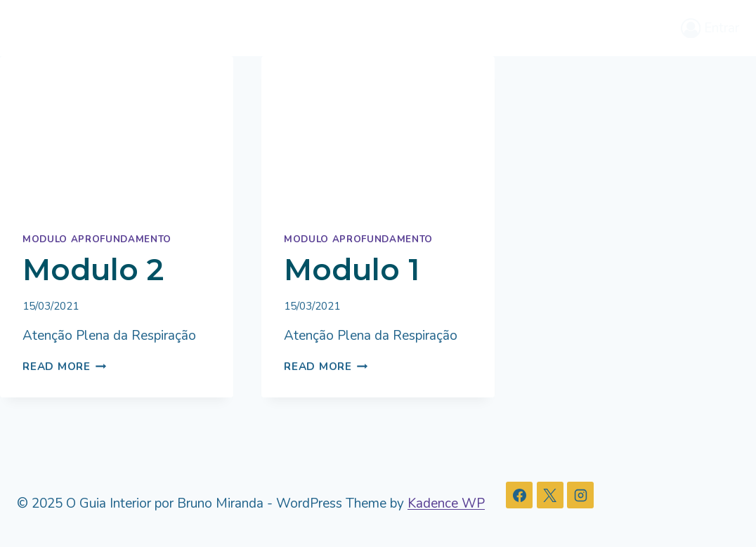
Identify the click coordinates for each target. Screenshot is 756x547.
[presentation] (117, 134)
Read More (65, 367)
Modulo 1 (352, 270)
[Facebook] (519, 495)
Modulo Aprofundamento (97, 239)
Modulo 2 (93, 270)
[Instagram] (580, 495)
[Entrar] (710, 28)
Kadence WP (446, 503)
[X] (550, 495)
